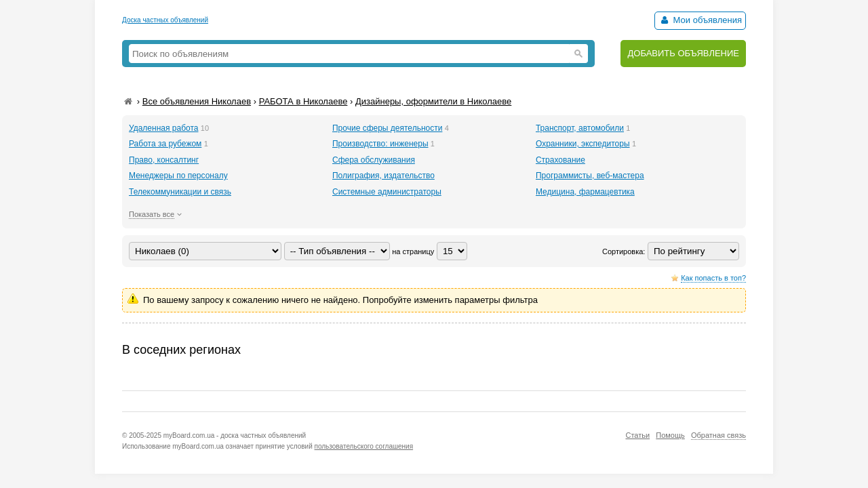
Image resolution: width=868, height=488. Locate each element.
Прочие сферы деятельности (387, 128)
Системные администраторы (387, 192)
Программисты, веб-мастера (590, 176)
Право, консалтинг (164, 160)
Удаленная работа (163, 128)
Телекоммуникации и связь (180, 192)
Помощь (670, 435)
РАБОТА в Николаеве (303, 101)
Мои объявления (700, 20)
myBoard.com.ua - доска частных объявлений (235, 435)
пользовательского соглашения (364, 446)
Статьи (637, 435)
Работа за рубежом (165, 144)
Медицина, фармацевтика (585, 192)
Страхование (560, 160)
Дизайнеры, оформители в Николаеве (433, 101)
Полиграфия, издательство (383, 176)
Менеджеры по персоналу (178, 176)
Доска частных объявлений (165, 20)
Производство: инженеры (380, 144)
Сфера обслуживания (374, 160)
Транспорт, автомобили (580, 128)
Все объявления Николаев (197, 101)
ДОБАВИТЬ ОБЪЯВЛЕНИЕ (683, 53)
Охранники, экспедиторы (583, 144)
